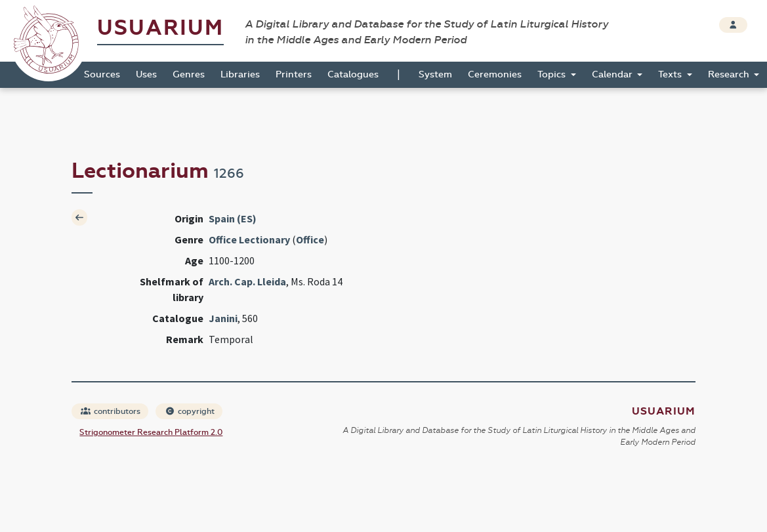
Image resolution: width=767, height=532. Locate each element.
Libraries (240, 74)
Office (310, 239)
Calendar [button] (613, 74)
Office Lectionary (249, 239)
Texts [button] (671, 74)
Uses (146, 74)
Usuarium (160, 28)
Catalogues (353, 74)
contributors (111, 411)
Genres (189, 74)
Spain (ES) (233, 218)
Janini (223, 318)
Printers (294, 74)
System (435, 74)
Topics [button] (553, 74)
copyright (190, 411)
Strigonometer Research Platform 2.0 (151, 432)
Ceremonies (495, 74)
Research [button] (730, 74)
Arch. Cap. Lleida (247, 281)
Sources (102, 74)
